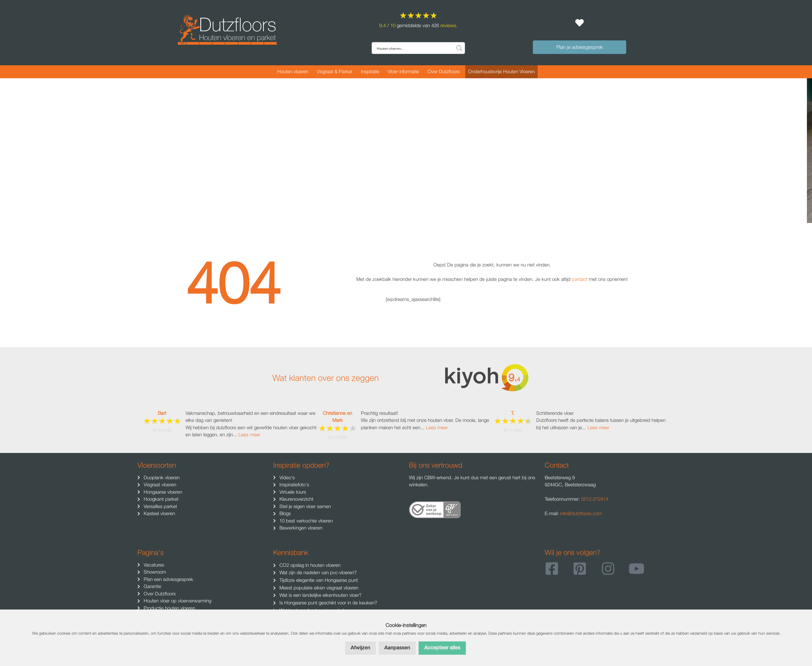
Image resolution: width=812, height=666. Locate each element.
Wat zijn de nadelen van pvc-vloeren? (317, 572)
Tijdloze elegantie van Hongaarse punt (318, 580)
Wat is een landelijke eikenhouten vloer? (320, 595)
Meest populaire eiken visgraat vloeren (318, 588)
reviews (448, 25)
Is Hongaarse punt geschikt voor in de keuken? (328, 603)
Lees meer (249, 435)
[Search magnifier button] (459, 48)
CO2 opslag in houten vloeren (309, 565)
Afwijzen (360, 648)
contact (580, 279)
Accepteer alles (442, 648)
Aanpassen (397, 648)
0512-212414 (595, 499)
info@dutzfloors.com (581, 513)
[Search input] (415, 48)
